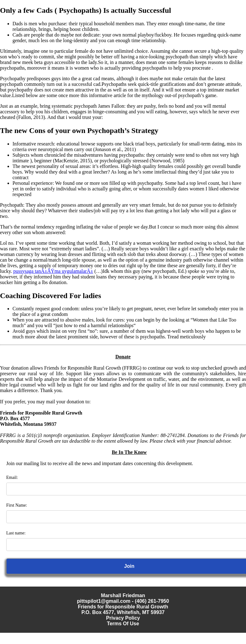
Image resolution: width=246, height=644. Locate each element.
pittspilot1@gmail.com (104, 601)
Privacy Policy (123, 618)
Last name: (16, 533)
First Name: (17, 505)
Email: (12, 477)
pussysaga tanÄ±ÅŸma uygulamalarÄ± (53, 271)
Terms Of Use (123, 624)
